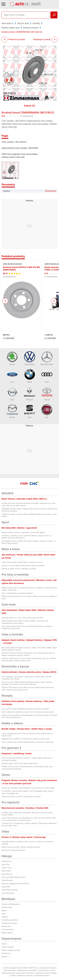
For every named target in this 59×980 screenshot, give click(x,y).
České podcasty (8, 947)
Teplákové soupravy (9, 923)
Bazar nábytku (7, 933)
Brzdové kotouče (31, 28)
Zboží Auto (6, 887)
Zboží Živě (6, 865)
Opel (12, 394)
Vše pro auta (23, 23)
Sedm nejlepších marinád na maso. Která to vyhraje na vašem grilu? (28, 712)
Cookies (13, 975)
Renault (30, 394)
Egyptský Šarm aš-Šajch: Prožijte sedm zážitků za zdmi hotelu (25, 739)
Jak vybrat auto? (8, 893)
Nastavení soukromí (25, 975)
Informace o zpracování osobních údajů (41, 973)
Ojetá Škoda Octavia (10, 890)
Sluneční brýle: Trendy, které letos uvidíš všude (20, 763)
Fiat (47, 411)
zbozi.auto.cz (8, 23)
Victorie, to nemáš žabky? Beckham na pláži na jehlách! (23, 566)
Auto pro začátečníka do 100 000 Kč (15, 884)
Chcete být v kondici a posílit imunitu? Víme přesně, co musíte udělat (28, 788)
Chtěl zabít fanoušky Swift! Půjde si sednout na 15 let (22, 562)
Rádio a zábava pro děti (11, 950)
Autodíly (36, 23)
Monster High (7, 907)
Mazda (12, 411)
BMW (30, 376)
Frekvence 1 (6, 953)
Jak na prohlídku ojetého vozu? (14, 877)
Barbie (4, 911)
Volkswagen (30, 358)
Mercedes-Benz (47, 358)
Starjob (4, 944)
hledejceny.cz (7, 861)
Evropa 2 (5, 956)
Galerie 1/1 (29, 106)
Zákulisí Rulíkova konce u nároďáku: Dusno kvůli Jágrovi (23, 532)
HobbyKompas (7, 880)
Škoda (12, 358)
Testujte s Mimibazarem (11, 904)
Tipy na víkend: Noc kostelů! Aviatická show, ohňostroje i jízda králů (27, 742)
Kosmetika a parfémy (10, 920)
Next (54, 301)
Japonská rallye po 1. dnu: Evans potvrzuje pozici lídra (22, 618)
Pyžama (5, 917)
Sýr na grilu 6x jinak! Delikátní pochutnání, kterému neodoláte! (25, 709)
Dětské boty (6, 926)
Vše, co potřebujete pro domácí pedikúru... (18, 593)
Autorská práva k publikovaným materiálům (20, 970)
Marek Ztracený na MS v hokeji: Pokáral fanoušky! (21, 847)
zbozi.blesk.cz (7, 874)
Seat (30, 411)
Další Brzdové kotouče (12, 264)
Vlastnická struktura (42, 975)
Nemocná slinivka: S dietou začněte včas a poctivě (21, 796)
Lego (3, 914)
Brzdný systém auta (11, 28)
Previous (5, 301)
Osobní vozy (6, 868)
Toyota (47, 394)
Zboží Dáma (6, 871)
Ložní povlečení (8, 929)
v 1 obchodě (9, 338)
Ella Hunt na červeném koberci (13, 850)
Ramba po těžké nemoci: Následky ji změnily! (19, 569)
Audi (47, 376)
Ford (12, 376)
